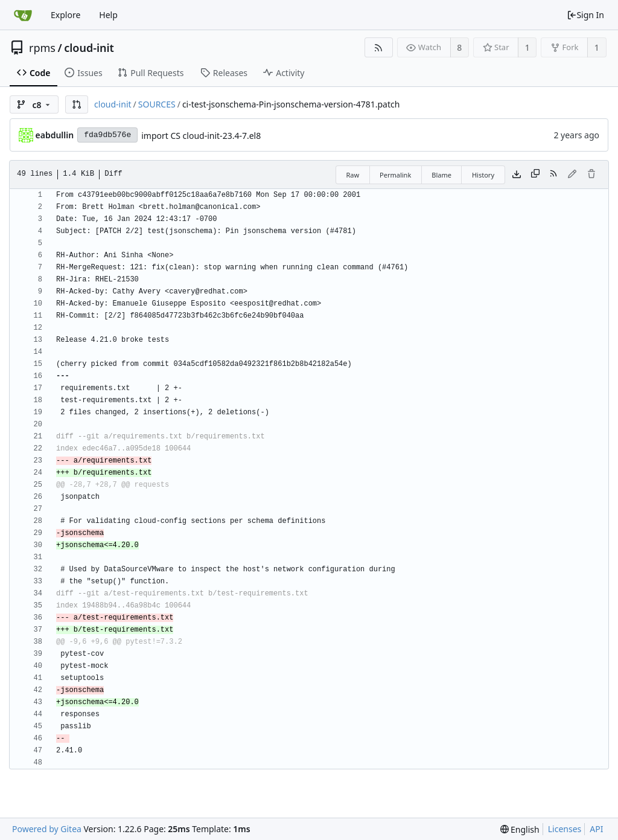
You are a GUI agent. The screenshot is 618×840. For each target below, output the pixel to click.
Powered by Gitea (47, 829)
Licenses (565, 829)
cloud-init (89, 48)
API (596, 829)
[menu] (520, 829)
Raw (352, 175)
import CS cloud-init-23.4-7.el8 (201, 136)
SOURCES (157, 104)
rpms (42, 48)
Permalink (395, 175)
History (483, 175)
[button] (77, 104)
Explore (65, 15)
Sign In (585, 15)
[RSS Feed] (379, 47)
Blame (441, 175)
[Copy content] (535, 175)
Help (108, 15)
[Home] (23, 15)
